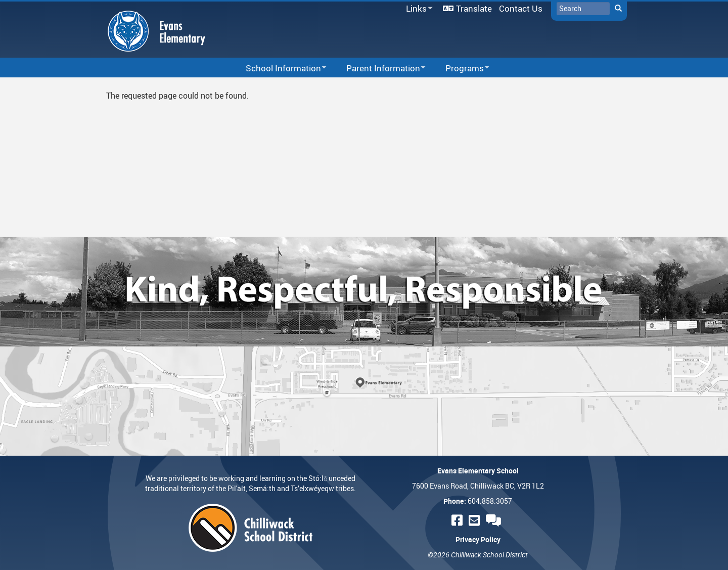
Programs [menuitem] (461, 69)
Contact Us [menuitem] (521, 8)
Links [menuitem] (418, 9)
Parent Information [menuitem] (379, 69)
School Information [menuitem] (280, 69)
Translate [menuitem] (474, 8)
